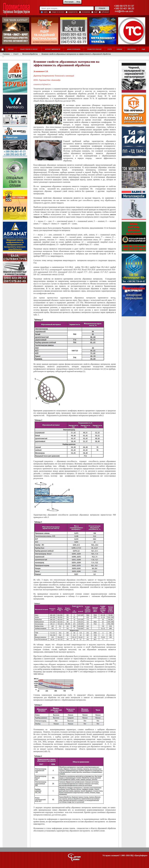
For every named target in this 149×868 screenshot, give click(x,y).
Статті (16, 54)
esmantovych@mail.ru (42, 84)
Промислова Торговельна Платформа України (19, 10)
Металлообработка (30, 54)
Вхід (78, 2)
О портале (74, 857)
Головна (6, 54)
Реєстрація (69, 2)
